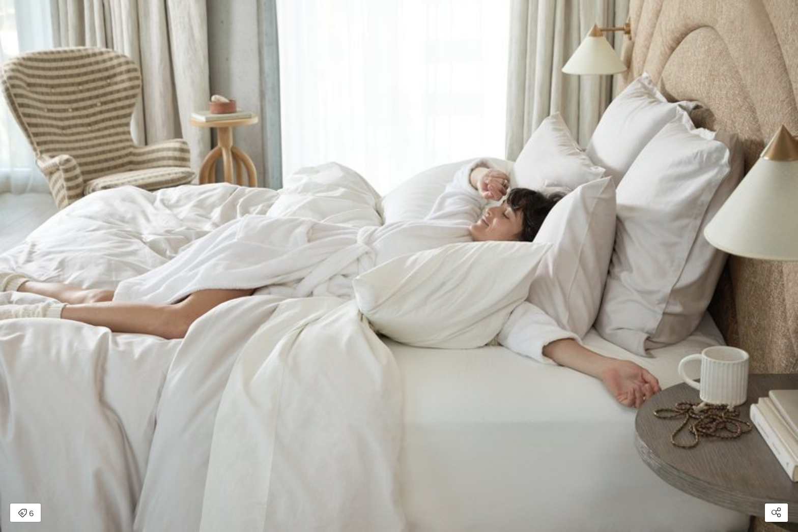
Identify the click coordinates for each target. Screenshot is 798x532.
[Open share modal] (776, 513)
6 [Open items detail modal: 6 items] (26, 514)
